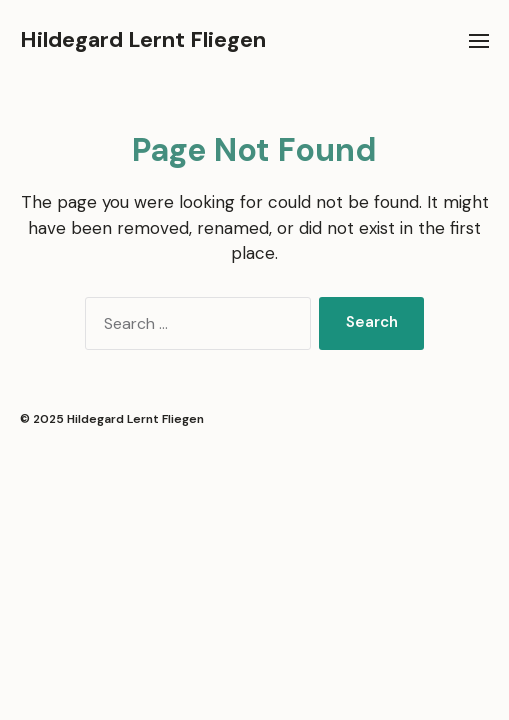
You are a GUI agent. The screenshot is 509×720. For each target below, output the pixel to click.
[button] (479, 40)
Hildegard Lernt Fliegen (143, 40)
